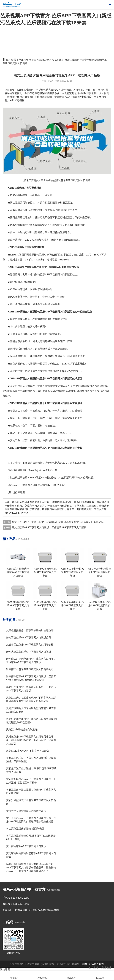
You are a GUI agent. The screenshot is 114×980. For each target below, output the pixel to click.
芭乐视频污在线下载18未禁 (34, 60)
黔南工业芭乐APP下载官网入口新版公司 (29, 637)
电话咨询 (100, 976)
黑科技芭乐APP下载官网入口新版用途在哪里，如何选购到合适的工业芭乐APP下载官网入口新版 (31, 740)
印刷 (75, 440)
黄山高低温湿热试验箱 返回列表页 (25, 829)
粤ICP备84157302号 (93, 964)
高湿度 (54, 386)
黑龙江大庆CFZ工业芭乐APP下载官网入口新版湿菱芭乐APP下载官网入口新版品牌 (58, 522)
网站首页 (14, 976)
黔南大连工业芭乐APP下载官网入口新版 (29, 652)
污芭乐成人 (43, 976)
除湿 (60, 210)
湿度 (70, 217)
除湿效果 (55, 334)
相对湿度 (52, 260)
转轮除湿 (85, 386)
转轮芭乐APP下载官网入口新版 (52, 274)
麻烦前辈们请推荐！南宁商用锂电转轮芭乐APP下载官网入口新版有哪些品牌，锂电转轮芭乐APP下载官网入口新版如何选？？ (31, 867)
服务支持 (71, 976)
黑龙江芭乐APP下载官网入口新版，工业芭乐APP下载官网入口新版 (49, 527)
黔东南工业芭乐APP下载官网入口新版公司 (30, 669)
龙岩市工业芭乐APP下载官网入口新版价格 (30, 645)
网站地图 (5, 969)
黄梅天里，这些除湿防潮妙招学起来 (26, 811)
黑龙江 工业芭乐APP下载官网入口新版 (28, 751)
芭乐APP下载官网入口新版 (54, 255)
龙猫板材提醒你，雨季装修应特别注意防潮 (30, 630)
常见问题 (57, 60)
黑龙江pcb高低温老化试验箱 (22, 729)
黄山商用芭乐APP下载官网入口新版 (26, 846)
